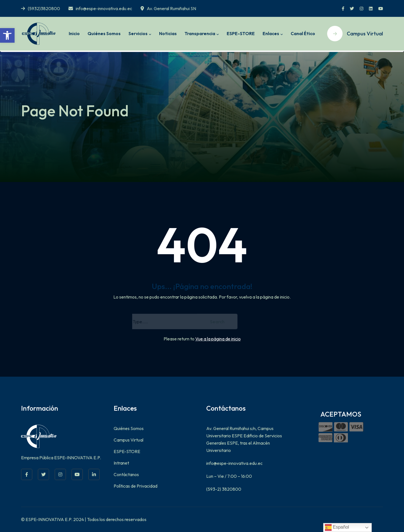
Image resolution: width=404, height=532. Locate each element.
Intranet (121, 463)
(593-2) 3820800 (224, 489)
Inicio (74, 33)
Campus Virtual (128, 440)
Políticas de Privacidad (136, 486)
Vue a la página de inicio (218, 339)
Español (337, 528)
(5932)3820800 (41, 8)
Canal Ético (303, 33)
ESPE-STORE (241, 33)
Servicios (138, 33)
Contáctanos (126, 474)
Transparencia (200, 33)
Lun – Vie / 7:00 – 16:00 (229, 476)
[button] (7, 35)
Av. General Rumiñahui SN (168, 8)
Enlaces (271, 33)
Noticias (168, 33)
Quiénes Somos (104, 33)
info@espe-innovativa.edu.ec (100, 8)
